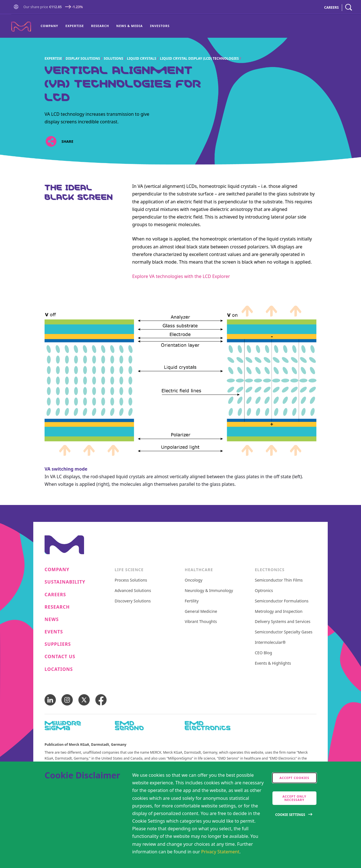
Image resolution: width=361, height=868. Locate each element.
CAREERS (331, 7)
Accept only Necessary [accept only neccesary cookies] (294, 798)
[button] (17, 7)
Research (100, 26)
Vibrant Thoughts (201, 622)
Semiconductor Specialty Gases (284, 632)
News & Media (129, 26)
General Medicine (201, 612)
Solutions (114, 58)
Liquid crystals (142, 58)
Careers (55, 595)
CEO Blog (264, 653)
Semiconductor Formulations (282, 601)
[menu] (105, 26)
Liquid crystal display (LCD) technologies (199, 58)
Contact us (60, 657)
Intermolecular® (270, 643)
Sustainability (65, 582)
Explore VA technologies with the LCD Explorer (181, 276)
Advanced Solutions (133, 591)
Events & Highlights (273, 663)
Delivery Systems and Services (283, 622)
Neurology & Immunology (209, 591)
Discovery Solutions (133, 601)
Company (49, 26)
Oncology (194, 580)
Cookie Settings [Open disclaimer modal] (290, 815)
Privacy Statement (220, 852)
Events (54, 632)
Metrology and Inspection (279, 612)
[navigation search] (349, 7)
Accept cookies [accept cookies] (294, 778)
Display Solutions (83, 58)
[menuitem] (51, 26)
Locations (59, 669)
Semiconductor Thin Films (279, 580)
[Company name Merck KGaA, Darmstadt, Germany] (21, 27)
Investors (160, 26)
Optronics (264, 591)
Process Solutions (131, 580)
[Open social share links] (51, 142)
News (52, 619)
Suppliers (58, 644)
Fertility (192, 601)
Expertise (75, 26)
